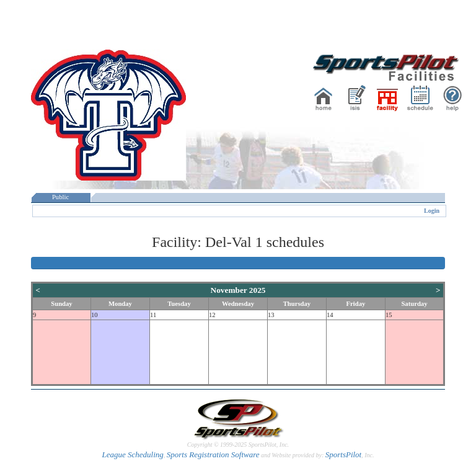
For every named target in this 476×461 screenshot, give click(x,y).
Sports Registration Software (213, 454)
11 (153, 315)
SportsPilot (344, 454)
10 (95, 315)
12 (212, 315)
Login (432, 211)
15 (389, 315)
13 (271, 315)
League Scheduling (132, 454)
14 (330, 315)
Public (61, 197)
